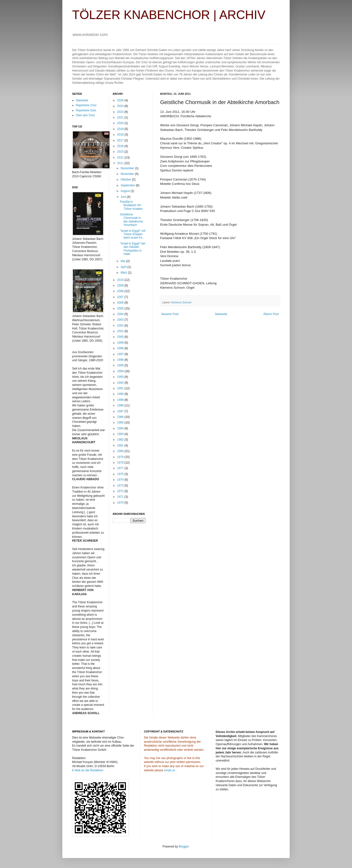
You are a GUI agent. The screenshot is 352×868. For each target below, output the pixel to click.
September (128, 185)
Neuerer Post (170, 314)
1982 (121, 440)
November (128, 174)
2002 (121, 326)
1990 (121, 394)
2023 (121, 112)
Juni (124, 197)
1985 (121, 423)
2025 (121, 100)
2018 (121, 135)
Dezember (128, 168)
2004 (121, 314)
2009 (121, 286)
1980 (121, 451)
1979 (121, 457)
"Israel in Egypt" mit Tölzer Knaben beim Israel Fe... (132, 234)
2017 (121, 140)
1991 (121, 388)
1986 (121, 417)
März (124, 273)
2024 (121, 106)
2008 (121, 291)
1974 (121, 480)
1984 (121, 428)
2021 (121, 117)
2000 (121, 337)
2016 (121, 146)
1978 (121, 463)
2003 (121, 320)
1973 (121, 486)
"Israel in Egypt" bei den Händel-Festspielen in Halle (132, 249)
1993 (121, 377)
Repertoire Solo (86, 110)
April (124, 267)
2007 (121, 297)
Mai (123, 261)
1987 (121, 411)
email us (170, 770)
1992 (121, 383)
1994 (121, 371)
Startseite (221, 314)
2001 (121, 331)
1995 (121, 365)
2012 (121, 158)
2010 (121, 280)
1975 (121, 474)
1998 (121, 348)
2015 (121, 152)
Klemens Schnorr (181, 302)
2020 (121, 123)
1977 (121, 468)
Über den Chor (85, 115)
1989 (121, 400)
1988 (121, 405)
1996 (121, 360)
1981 (121, 445)
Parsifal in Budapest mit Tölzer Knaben (131, 205)
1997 (121, 354)
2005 (121, 308)
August (126, 191)
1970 (121, 503)
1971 (121, 497)
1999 (121, 343)
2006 (121, 303)
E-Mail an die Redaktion (88, 770)
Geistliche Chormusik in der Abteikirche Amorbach (131, 220)
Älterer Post (271, 314)
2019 (121, 129)
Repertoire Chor (86, 105)
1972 (121, 491)
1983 (121, 434)
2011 (121, 163)
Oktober (126, 180)
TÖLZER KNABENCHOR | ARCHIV (169, 15)
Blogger (184, 847)
